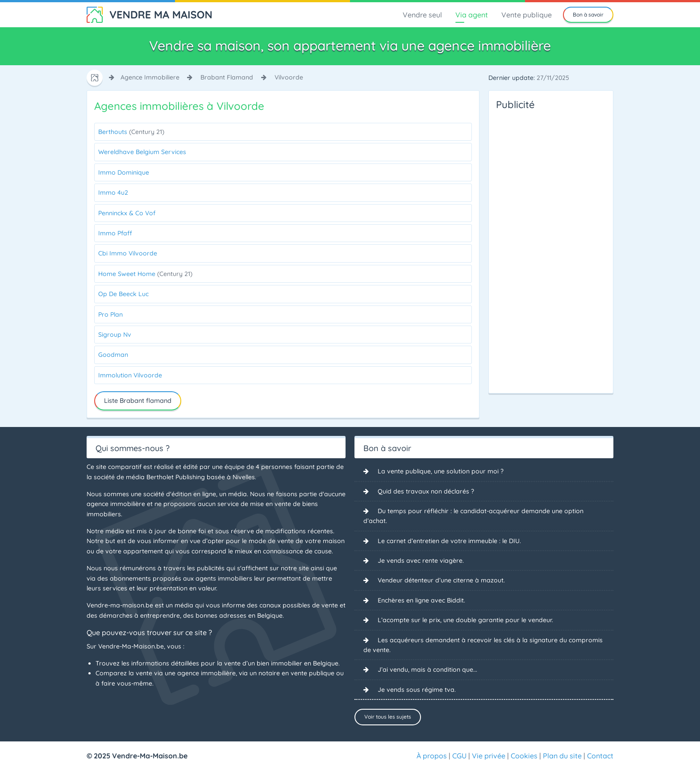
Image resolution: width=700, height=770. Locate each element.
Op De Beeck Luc (123, 294)
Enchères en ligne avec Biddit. (421, 600)
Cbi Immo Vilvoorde (128, 253)
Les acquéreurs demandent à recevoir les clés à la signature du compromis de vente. (483, 645)
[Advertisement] (532, 249)
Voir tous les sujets (388, 717)
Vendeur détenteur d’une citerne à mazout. (441, 580)
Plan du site (562, 756)
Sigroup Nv (115, 335)
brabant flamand (227, 77)
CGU (459, 756)
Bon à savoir (588, 15)
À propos (432, 756)
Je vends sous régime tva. (417, 690)
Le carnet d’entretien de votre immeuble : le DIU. (449, 541)
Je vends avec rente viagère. (421, 561)
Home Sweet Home (145, 274)
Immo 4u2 (113, 192)
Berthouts (131, 132)
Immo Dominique (124, 172)
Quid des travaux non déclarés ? (426, 491)
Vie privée (489, 756)
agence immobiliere (150, 77)
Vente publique (527, 15)
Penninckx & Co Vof (127, 213)
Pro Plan (110, 314)
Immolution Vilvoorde (130, 375)
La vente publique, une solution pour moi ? (441, 471)
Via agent (472, 15)
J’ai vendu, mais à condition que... (427, 670)
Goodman (113, 355)
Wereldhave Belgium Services (142, 152)
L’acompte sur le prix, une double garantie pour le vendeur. (465, 620)
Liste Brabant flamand (138, 401)
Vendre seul (422, 15)
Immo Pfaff (115, 233)
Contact (600, 756)
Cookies (524, 756)
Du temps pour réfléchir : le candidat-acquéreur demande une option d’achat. (473, 516)
